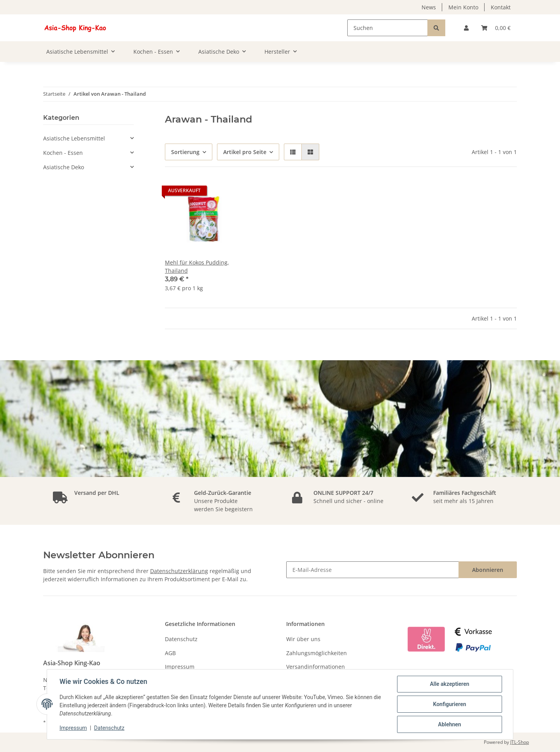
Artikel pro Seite (245, 152)
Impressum (180, 667)
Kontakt (501, 7)
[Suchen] (388, 28)
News (429, 7)
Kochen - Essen (63, 153)
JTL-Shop (520, 742)
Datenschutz (181, 639)
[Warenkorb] (496, 28)
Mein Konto (463, 7)
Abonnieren (488, 570)
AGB (170, 653)
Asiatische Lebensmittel (74, 138)
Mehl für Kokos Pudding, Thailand (197, 266)
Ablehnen (449, 724)
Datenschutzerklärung (179, 571)
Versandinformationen (316, 667)
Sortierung (185, 152)
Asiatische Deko (64, 167)
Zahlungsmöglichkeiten (317, 653)
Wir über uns (303, 639)
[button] (466, 28)
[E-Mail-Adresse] (373, 570)
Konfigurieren (449, 704)
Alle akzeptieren (449, 684)
